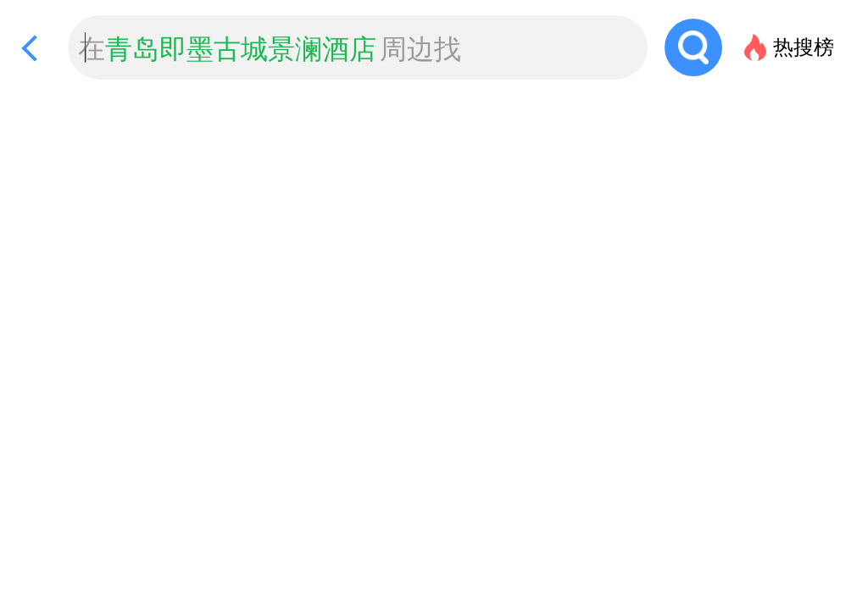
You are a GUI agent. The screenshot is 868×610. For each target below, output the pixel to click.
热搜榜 (804, 47)
